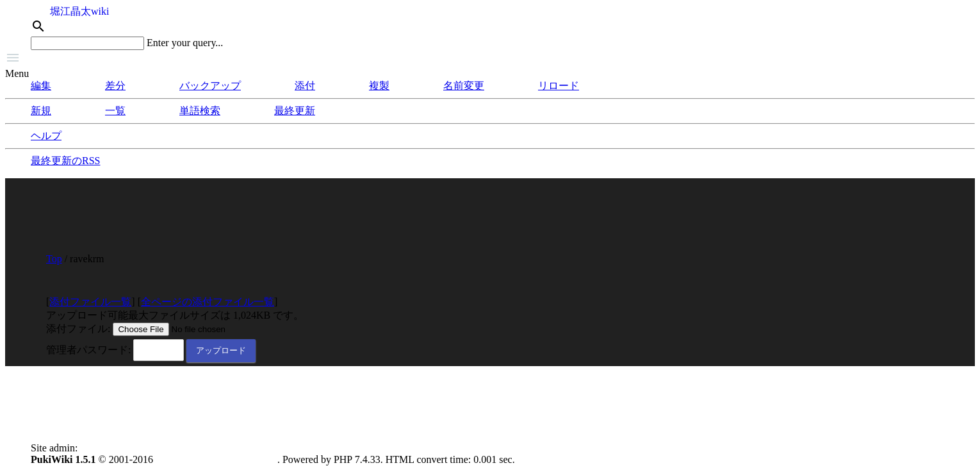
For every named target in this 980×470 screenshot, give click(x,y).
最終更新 (295, 111)
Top (54, 259)
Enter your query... (185, 43)
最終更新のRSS (65, 161)
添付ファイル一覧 (90, 302)
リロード (559, 86)
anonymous (104, 448)
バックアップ (210, 86)
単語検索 (200, 111)
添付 (305, 86)
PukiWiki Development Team (216, 459)
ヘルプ (46, 136)
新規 (41, 111)
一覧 (115, 111)
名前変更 (464, 86)
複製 (379, 86)
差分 (115, 86)
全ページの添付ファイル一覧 (208, 302)
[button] (490, 59)
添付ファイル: (78, 329)
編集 (41, 86)
